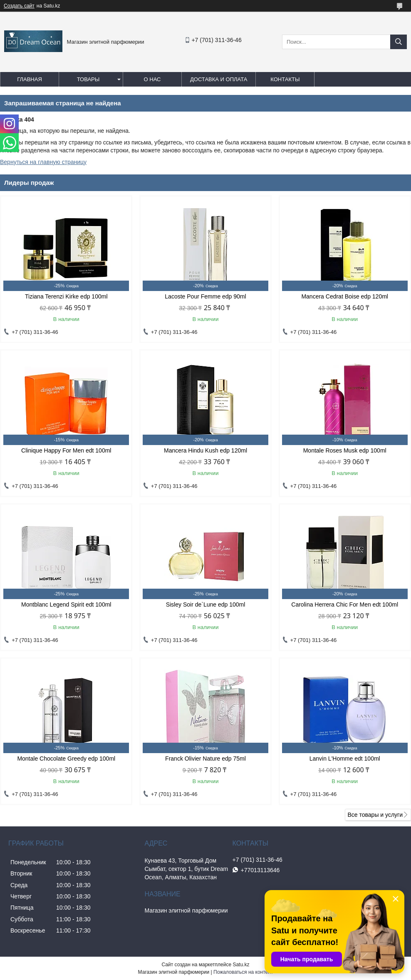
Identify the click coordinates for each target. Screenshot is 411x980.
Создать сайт (19, 6)
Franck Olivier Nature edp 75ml (205, 759)
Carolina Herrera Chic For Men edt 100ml (345, 604)
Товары (88, 79)
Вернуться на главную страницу (43, 162)
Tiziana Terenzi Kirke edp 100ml (66, 296)
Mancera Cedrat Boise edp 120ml (345, 296)
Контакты (285, 79)
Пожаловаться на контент (243, 972)
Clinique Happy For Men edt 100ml (66, 450)
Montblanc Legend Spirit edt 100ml (66, 604)
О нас (152, 79)
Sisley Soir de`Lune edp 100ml (206, 604)
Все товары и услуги (375, 815)
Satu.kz (241, 965)
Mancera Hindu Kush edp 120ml (205, 450)
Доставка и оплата (219, 79)
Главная (30, 79)
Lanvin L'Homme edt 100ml (345, 759)
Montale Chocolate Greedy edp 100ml (66, 759)
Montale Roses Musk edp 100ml (345, 450)
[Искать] (399, 42)
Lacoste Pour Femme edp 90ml (205, 296)
